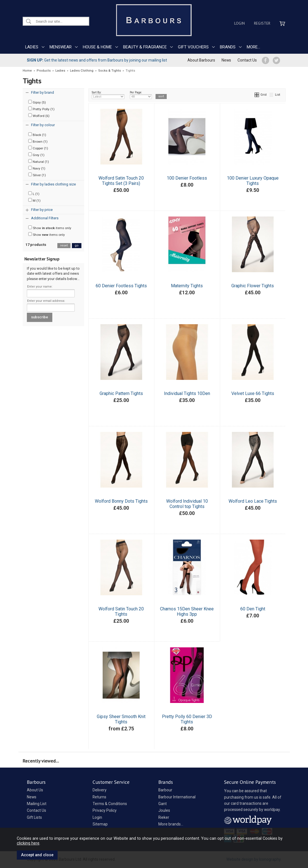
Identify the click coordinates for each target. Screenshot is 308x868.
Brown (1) (38, 141)
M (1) (34, 200)
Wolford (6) (39, 116)
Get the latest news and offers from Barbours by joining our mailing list (97, 60)
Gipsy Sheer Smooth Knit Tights (121, 719)
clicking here (28, 843)
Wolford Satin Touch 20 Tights (121, 611)
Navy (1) (37, 168)
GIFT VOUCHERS (193, 47)
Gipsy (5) (37, 102)
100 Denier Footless (187, 178)
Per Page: (141, 95)
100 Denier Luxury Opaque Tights (253, 181)
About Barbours (201, 60)
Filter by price (42, 210)
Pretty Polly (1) (41, 109)
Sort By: (108, 95)
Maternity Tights (187, 286)
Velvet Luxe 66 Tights (253, 393)
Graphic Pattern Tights (121, 393)
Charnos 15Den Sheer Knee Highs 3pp (187, 611)
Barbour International (177, 797)
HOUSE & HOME (97, 47)
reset (64, 245)
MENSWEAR (61, 47)
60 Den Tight (253, 609)
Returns (99, 797)
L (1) (34, 194)
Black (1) (37, 135)
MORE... (253, 47)
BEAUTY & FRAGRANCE (145, 47)
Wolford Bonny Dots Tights (121, 501)
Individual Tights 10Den (187, 393)
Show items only (50, 228)
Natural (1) (39, 161)
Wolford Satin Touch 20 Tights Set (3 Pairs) (121, 181)
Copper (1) (38, 148)
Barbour (165, 790)
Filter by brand (43, 92)
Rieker (164, 817)
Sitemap (100, 824)
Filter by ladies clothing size (53, 184)
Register (262, 23)
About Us (35, 790)
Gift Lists (34, 817)
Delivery (100, 790)
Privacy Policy (105, 810)
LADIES (32, 47)
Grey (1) (36, 155)
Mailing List (37, 804)
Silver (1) (37, 175)
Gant (163, 804)
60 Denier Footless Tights (121, 286)
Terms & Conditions (110, 804)
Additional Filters (45, 218)
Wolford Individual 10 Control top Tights (187, 504)
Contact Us (247, 60)
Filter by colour (43, 125)
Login (239, 23)
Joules (164, 810)
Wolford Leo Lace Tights (253, 501)
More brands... (171, 824)
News (226, 60)
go (77, 245)
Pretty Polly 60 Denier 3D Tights (187, 719)
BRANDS (228, 47)
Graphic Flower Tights (253, 286)
